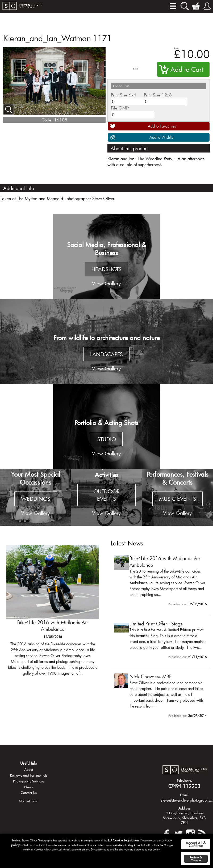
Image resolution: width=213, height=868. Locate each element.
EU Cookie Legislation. (124, 840)
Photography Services (29, 781)
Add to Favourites (162, 126)
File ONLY (120, 108)
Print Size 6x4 (124, 95)
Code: (47, 120)
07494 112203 (184, 786)
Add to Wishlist (162, 137)
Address (184, 808)
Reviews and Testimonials (29, 775)
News (29, 787)
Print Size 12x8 (158, 95)
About (29, 769)
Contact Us (29, 793)
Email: (184, 795)
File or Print (121, 86)
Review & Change (196, 859)
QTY (136, 69)
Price (176, 48)
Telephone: (184, 780)
